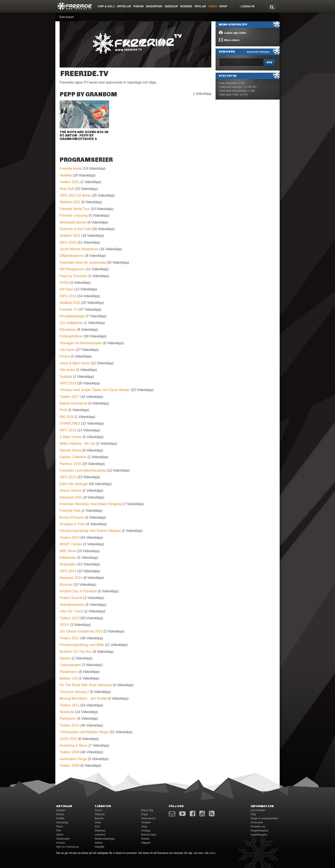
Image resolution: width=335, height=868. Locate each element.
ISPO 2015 (68, 477)
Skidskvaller (63, 839)
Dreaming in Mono (74, 745)
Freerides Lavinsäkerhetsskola (83, 470)
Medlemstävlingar (105, 839)
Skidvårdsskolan (72, 605)
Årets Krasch (67, 17)
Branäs (145, 839)
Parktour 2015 (70, 464)
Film (59, 831)
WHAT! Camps (71, 544)
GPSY (64, 625)
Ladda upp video (232, 32)
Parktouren (68, 719)
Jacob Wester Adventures (79, 249)
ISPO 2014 (68, 571)
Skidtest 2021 (70, 236)
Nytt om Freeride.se (67, 847)
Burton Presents (72, 517)
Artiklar (124, 6)
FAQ (253, 814)
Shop (223, 6)
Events (60, 814)
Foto (97, 827)
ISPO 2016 (68, 430)
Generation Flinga (73, 759)
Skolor (60, 835)
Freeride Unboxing (74, 216)
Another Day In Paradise (78, 591)
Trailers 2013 (70, 618)
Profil (63, 410)
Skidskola (67, 712)
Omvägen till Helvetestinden (81, 343)
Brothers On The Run (76, 652)
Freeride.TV (69, 310)
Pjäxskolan (68, 330)
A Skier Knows (71, 437)
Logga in (248, 6)
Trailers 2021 (70, 182)
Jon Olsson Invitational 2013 (81, 631)
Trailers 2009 (70, 752)
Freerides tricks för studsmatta (83, 263)
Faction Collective (73, 457)
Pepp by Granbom (73, 276)
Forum (138, 6)
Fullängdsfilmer (71, 336)
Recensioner (148, 818)
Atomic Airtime (71, 491)
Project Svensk (71, 598)
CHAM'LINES (70, 423)
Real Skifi (67, 189)
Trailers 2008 (70, 766)
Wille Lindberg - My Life (77, 444)
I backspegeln (70, 665)
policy (212, 853)
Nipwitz (65, 658)
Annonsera (257, 822)
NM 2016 (67, 417)
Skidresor (100, 831)
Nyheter (61, 810)
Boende (186, 6)
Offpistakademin (72, 256)
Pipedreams (69, 672)
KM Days (67, 289)
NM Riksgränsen (72, 269)
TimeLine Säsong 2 (74, 692)
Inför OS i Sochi (72, 611)
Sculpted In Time (72, 524)
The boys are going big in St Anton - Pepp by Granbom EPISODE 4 (84, 135)
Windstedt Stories (73, 222)
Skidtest (66, 175)
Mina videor (229, 40)
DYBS (64, 283)
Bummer (66, 585)
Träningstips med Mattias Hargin (84, 732)
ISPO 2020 (68, 242)
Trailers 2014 (70, 538)
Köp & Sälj (106, 6)
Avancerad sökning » (259, 52)
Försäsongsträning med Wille (82, 645)
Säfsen (99, 843)
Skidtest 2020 (70, 303)
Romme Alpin (149, 835)
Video (213, 6)
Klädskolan (68, 558)
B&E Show (68, 551)
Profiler (60, 818)
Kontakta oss (258, 827)
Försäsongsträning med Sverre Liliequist (90, 531)
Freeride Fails (70, 511)
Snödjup (171, 6)
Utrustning (62, 822)
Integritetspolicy (259, 831)
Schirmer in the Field (75, 229)
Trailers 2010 (70, 725)
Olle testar (67, 370)
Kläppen (146, 843)
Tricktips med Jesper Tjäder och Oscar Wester (95, 390)
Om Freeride (258, 810)
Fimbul (65, 356)
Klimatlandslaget (72, 316)
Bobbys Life (69, 678)
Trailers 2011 (70, 705)
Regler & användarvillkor (265, 818)
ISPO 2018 (68, 383)
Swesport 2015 (71, 497)
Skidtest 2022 (70, 202)
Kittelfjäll (99, 847)
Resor (60, 827)
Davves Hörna (70, 450)
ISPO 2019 (68, 296)
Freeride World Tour (75, 209)
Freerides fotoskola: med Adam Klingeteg (91, 504)
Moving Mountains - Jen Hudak (83, 698)
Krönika (61, 843)
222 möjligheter (71, 323)
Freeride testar (71, 168)
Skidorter (154, 6)
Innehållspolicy (259, 835)
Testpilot (66, 377)
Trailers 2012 (70, 638)
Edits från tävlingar (74, 484)
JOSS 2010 (68, 739)
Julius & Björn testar (75, 363)
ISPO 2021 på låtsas (75, 195)
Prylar (200, 6)
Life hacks (67, 350)
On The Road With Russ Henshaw (86, 685)
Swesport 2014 (71, 578)
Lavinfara (100, 835)
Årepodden (68, 564)
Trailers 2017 (70, 397)
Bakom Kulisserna (73, 403)
